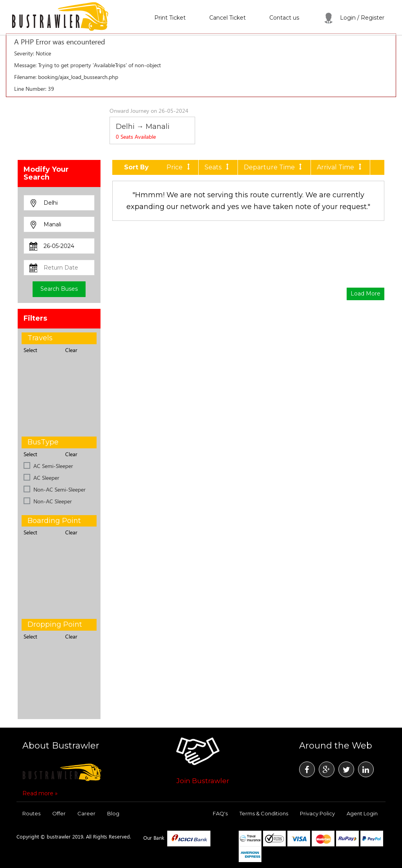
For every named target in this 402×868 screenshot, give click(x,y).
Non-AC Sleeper (53, 501)
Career (86, 813)
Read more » (40, 793)
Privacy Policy (317, 813)
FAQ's (220, 813)
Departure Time (274, 167)
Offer (59, 813)
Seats (218, 167)
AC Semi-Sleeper (53, 466)
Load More (365, 294)
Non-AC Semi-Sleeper (59, 489)
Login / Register (354, 18)
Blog (113, 813)
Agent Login (362, 813)
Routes (31, 813)
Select (30, 350)
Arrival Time (340, 167)
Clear (71, 350)
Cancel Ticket (227, 18)
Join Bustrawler (203, 781)
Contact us (284, 18)
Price (179, 167)
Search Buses (59, 289)
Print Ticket (170, 18)
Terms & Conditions (264, 813)
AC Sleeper (46, 478)
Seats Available (136, 137)
